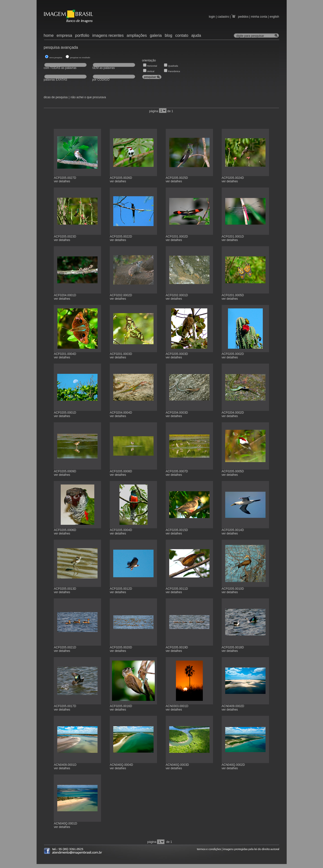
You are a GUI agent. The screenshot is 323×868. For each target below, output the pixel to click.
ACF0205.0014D (233, 530)
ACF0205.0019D (177, 647)
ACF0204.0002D (233, 413)
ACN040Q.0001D (65, 823)
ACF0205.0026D (121, 178)
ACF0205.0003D (177, 354)
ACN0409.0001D (65, 765)
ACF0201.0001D (233, 237)
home (49, 35)
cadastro (223, 17)
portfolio (82, 35)
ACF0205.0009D (65, 471)
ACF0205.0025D (177, 178)
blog (168, 35)
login (212, 17)
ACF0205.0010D (233, 589)
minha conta (259, 17)
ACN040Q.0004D (121, 765)
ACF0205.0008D (121, 471)
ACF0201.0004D (65, 354)
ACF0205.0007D (177, 471)
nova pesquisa (57, 57)
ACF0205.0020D (121, 647)
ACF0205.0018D (233, 647)
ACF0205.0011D (177, 589)
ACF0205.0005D (233, 471)
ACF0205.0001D (65, 413)
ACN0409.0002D (233, 706)
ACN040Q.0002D (233, 765)
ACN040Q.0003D (177, 765)
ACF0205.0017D (65, 706)
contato (182, 35)
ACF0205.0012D (121, 589)
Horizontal (152, 66)
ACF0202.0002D (121, 295)
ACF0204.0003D (177, 413)
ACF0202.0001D (177, 295)
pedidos (240, 17)
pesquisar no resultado (80, 57)
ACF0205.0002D (233, 354)
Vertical (151, 71)
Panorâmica (174, 71)
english (274, 17)
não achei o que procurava (88, 97)
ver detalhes (62, 181)
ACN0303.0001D (177, 706)
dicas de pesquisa (56, 97)
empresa (64, 35)
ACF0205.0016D (121, 706)
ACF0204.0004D (121, 413)
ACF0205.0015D (177, 530)
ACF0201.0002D (177, 237)
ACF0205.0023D (65, 237)
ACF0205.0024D (233, 178)
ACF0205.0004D (121, 530)
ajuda (196, 35)
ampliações (137, 35)
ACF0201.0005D (233, 295)
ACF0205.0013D (65, 589)
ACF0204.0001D (65, 295)
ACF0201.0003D (121, 354)
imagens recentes (108, 35)
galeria (156, 35)
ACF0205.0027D (65, 178)
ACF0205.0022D (121, 237)
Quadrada (173, 66)
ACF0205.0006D (65, 530)
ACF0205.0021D (65, 647)
